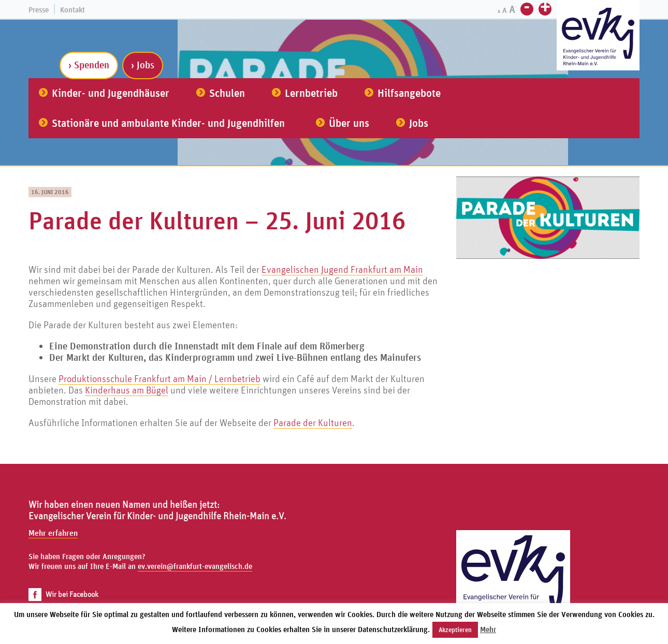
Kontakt (72, 10)
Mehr (488, 629)
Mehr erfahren (53, 533)
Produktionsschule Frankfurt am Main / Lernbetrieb (159, 378)
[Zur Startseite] (598, 36)
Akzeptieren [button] (455, 630)
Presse (39, 10)
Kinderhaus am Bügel (127, 390)
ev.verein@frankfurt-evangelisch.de (195, 566)
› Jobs (143, 65)
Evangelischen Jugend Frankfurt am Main (342, 269)
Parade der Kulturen (313, 422)
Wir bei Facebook (63, 594)
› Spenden (89, 65)
